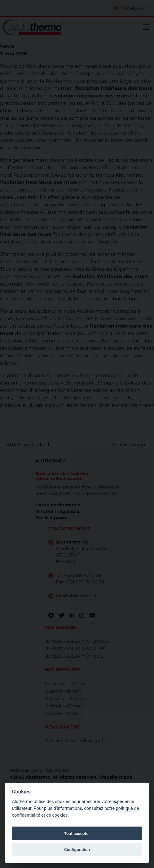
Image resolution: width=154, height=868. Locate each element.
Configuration (77, 849)
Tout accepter (77, 833)
